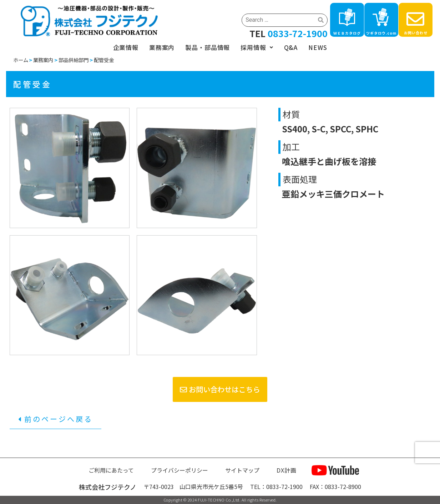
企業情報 (126, 47)
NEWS (318, 47)
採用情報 (257, 47)
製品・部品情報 (208, 47)
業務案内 (162, 47)
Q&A (291, 47)
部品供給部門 (74, 60)
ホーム (21, 60)
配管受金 (104, 60)
